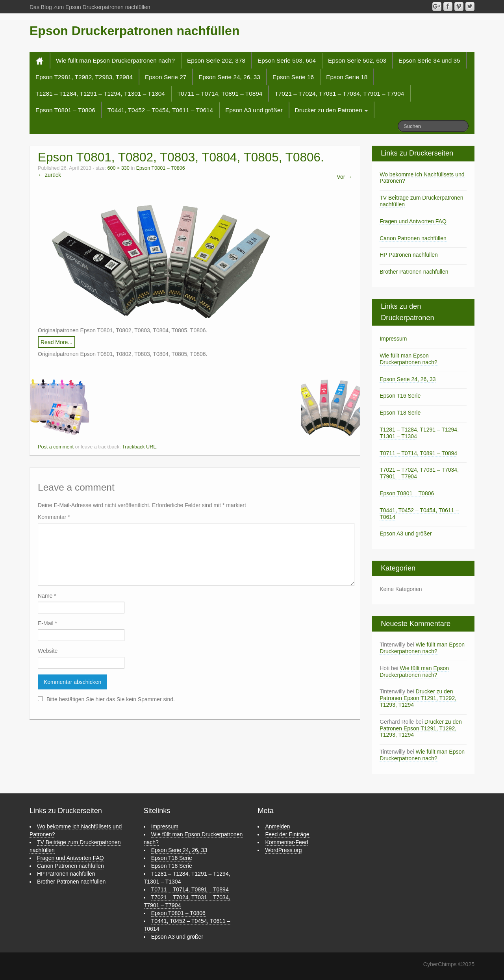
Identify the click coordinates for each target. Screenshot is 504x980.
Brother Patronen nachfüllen (414, 272)
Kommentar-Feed (286, 842)
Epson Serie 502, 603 (357, 60)
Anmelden (277, 826)
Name (47, 596)
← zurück (49, 175)
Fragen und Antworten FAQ (413, 221)
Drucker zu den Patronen (331, 110)
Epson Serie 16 (293, 77)
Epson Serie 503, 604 (287, 60)
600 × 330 (118, 168)
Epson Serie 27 (166, 77)
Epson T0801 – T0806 (65, 110)
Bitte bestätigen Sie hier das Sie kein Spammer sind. (106, 699)
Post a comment (56, 447)
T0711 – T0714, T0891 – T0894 (220, 94)
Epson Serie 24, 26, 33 (229, 77)
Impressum (393, 339)
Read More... (57, 342)
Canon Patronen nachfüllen (413, 238)
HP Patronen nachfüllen (409, 255)
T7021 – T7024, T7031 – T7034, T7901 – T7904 (339, 94)
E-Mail (47, 623)
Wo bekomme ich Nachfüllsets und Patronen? (422, 178)
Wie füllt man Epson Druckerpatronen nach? (115, 60)
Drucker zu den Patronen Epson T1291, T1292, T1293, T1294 (418, 698)
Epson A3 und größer (254, 110)
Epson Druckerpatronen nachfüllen (134, 31)
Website (48, 651)
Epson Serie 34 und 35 (429, 60)
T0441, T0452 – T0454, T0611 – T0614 (160, 110)
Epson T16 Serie (400, 396)
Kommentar (54, 517)
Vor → (344, 177)
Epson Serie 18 (347, 77)
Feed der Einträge (287, 834)
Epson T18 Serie (400, 413)
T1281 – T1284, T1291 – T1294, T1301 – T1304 (100, 94)
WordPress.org (283, 850)
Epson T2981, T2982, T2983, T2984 (84, 77)
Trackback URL (139, 447)
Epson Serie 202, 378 (216, 60)
